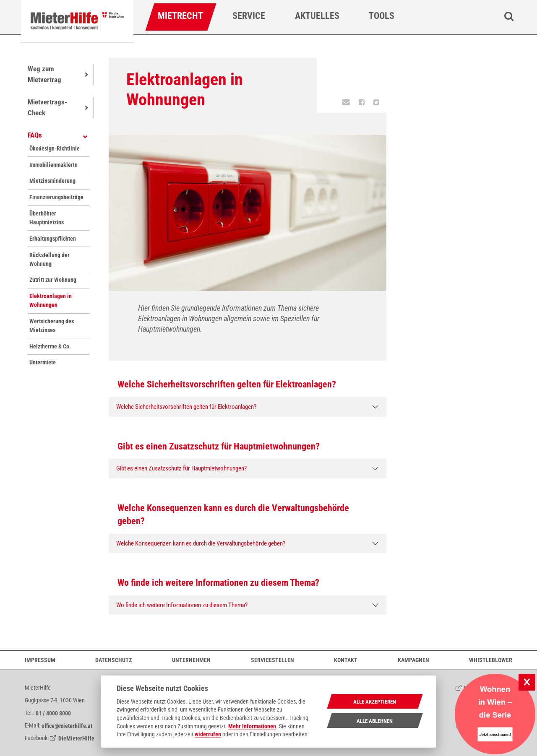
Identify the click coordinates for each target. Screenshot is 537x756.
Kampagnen (413, 660)
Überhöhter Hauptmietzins (47, 218)
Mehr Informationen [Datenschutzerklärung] (252, 726)
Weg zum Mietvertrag (44, 74)
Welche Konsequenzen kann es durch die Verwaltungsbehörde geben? (201, 543)
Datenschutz (113, 660)
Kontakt (346, 660)
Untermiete (43, 362)
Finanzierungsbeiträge (56, 197)
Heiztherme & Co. (50, 346)
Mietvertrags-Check (47, 107)
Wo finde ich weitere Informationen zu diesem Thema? (182, 605)
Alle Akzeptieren (375, 702)
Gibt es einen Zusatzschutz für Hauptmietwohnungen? (181, 468)
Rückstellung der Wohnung (50, 259)
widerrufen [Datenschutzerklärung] (208, 734)
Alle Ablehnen (375, 721)
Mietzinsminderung (52, 181)
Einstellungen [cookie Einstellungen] (265, 734)
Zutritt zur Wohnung (53, 280)
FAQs (35, 135)
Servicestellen (272, 660)
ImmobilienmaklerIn (53, 165)
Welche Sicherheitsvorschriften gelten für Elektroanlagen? (186, 407)
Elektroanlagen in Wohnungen (51, 300)
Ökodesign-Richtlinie (55, 148)
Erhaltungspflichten (53, 239)
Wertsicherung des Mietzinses (52, 326)
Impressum (40, 660)
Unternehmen (191, 660)
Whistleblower (491, 660)
